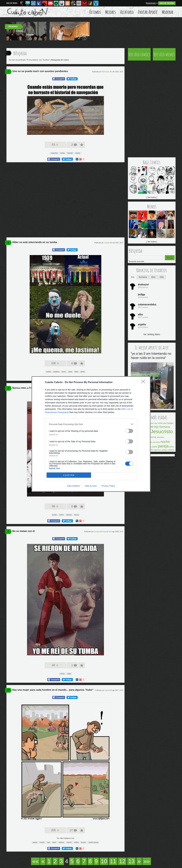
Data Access (91, 486)
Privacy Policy (108, 486)
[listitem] (91, 424)
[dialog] (91, 434)
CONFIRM (69, 475)
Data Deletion (74, 486)
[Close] (144, 382)
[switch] (129, 431)
